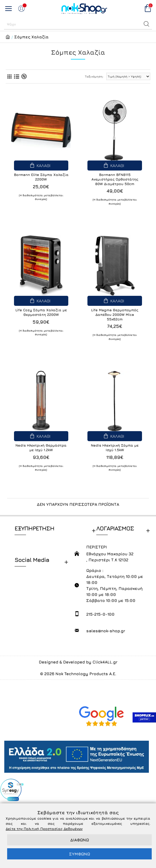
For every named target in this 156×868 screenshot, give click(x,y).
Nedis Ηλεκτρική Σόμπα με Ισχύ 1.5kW (115, 448)
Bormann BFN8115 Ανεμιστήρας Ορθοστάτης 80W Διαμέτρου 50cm (115, 179)
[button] (147, 24)
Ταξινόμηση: (94, 76)
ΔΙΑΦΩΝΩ (80, 840)
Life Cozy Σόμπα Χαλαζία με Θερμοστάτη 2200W (41, 312)
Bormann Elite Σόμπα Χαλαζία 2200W (41, 177)
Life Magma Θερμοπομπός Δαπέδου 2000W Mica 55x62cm (115, 314)
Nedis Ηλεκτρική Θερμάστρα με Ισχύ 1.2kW (41, 448)
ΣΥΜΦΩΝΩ (80, 854)
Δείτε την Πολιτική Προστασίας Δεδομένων (44, 829)
